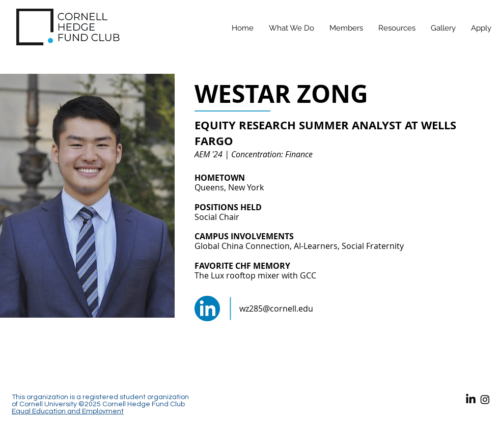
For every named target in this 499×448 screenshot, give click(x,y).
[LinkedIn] (471, 399)
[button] (346, 28)
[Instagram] (485, 399)
